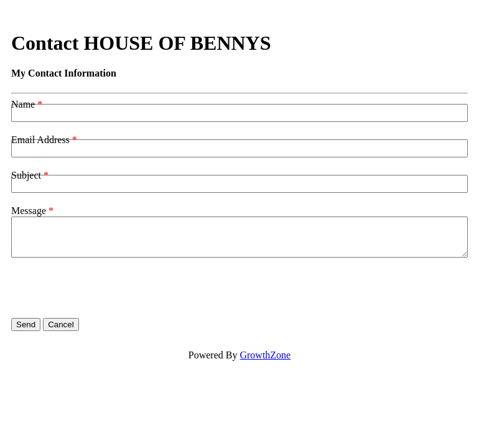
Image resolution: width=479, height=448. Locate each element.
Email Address (40, 140)
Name (23, 104)
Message (29, 211)
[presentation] (106, 288)
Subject (26, 175)
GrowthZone (265, 355)
